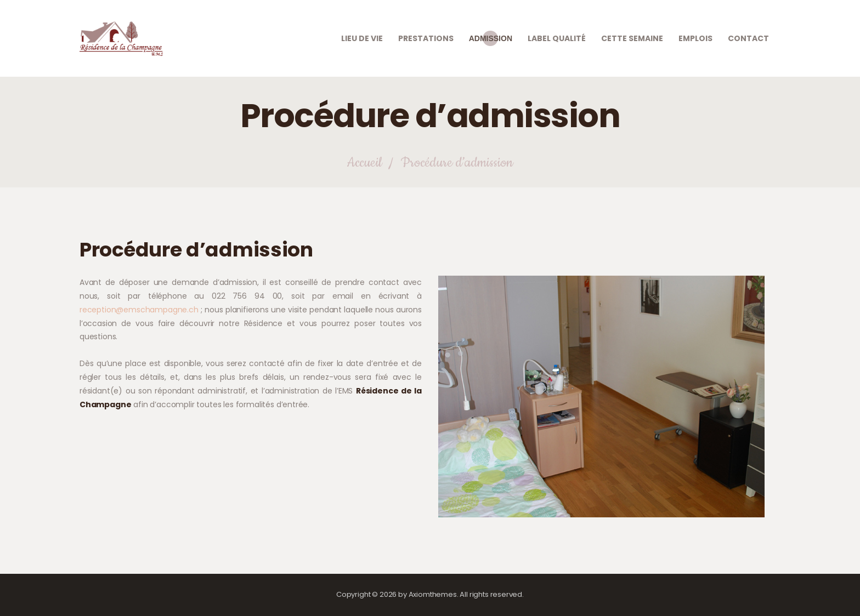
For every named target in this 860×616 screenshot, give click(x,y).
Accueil (364, 163)
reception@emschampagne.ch (139, 310)
